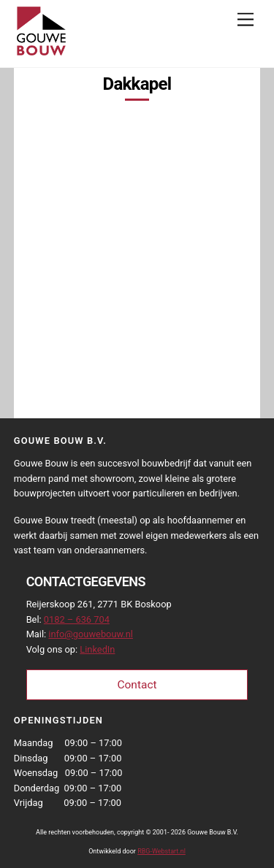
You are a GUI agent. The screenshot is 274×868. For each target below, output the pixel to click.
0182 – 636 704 (77, 619)
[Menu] (246, 20)
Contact (137, 685)
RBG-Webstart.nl (161, 851)
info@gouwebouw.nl (91, 634)
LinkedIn (97, 649)
